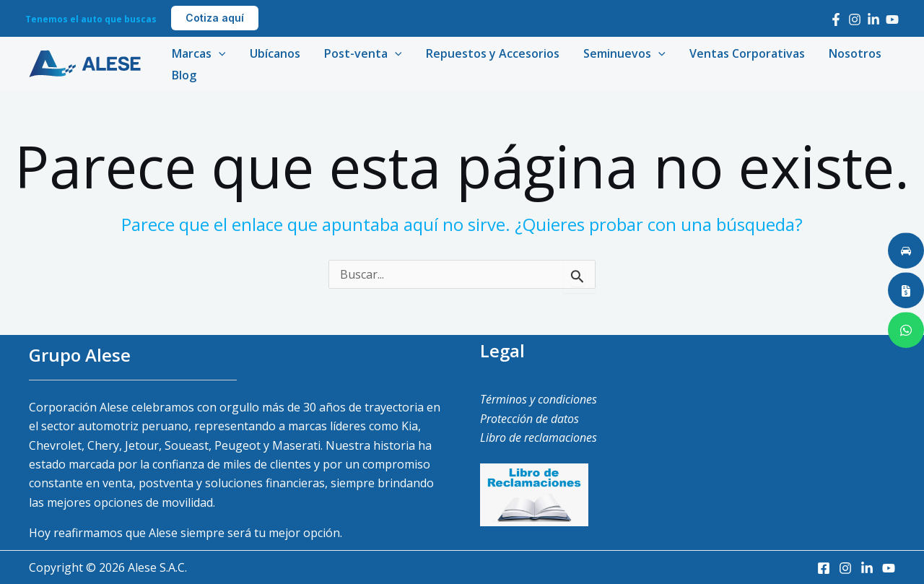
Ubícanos (274, 53)
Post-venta (361, 53)
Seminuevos (620, 53)
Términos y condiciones (539, 399)
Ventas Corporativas (742, 53)
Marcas (198, 53)
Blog (183, 75)
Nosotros (849, 53)
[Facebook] (836, 19)
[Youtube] (892, 19)
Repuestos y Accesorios (489, 53)
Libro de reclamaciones (539, 437)
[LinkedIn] (873, 19)
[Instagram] (855, 19)
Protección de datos (529, 419)
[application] (218, 53)
